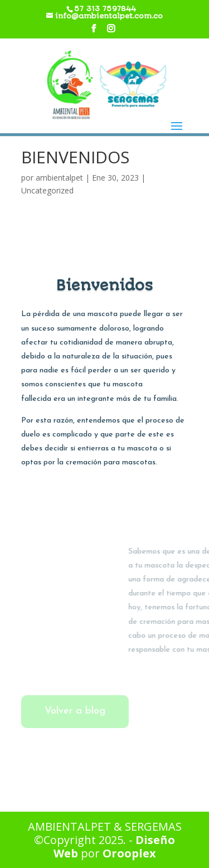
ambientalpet (59, 178)
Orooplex (129, 853)
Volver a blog (75, 711)
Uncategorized (47, 190)
